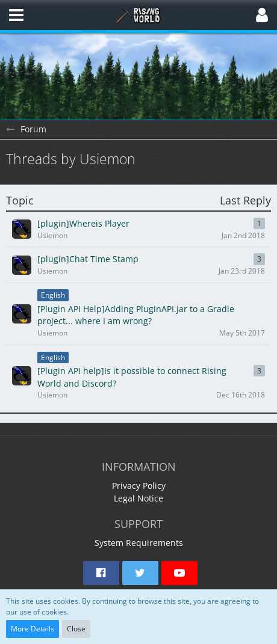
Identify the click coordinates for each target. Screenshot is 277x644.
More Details (33, 629)
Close (76, 629)
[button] (16, 15)
